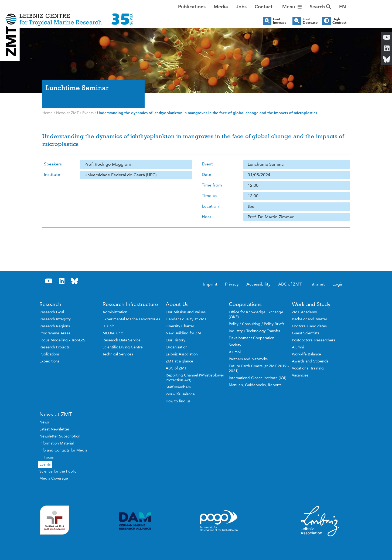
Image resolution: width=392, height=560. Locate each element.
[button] (342, 7)
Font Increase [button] (280, 21)
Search (320, 7)
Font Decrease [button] (310, 21)
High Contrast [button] (339, 21)
